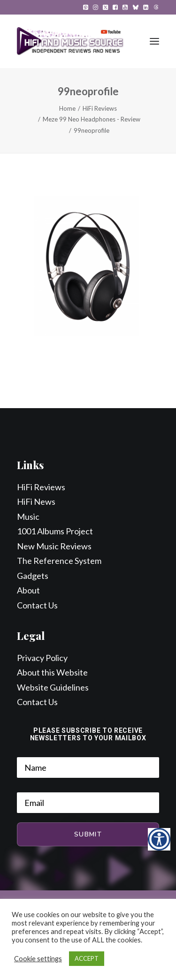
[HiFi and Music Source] (70, 41)
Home (67, 108)
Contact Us (37, 605)
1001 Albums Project (55, 531)
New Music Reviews (54, 546)
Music (28, 517)
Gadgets (33, 576)
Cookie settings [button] (38, 959)
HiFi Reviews (100, 108)
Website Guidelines (53, 687)
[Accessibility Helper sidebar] (159, 839)
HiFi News (36, 501)
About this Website (52, 672)
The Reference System (59, 561)
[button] (86, 7)
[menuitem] (86, 7)
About (28, 590)
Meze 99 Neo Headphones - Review (92, 119)
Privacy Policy (42, 658)
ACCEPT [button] (87, 958)
